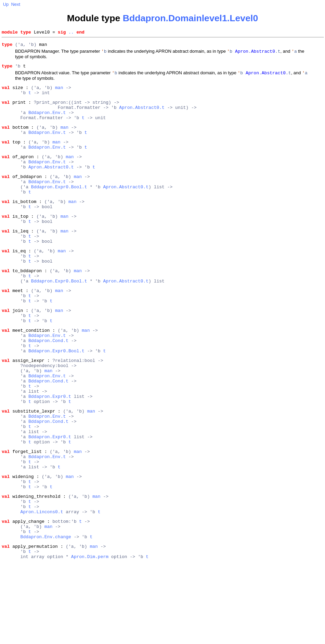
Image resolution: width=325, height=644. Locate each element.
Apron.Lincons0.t (42, 586)
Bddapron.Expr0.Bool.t (59, 207)
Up (6, 4)
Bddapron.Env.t (47, 122)
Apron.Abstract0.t (142, 116)
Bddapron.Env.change (46, 615)
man (59, 93)
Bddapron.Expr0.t (50, 451)
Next (16, 4)
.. (71, 33)
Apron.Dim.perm (90, 638)
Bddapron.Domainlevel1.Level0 (191, 18)
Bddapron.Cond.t (48, 385)
